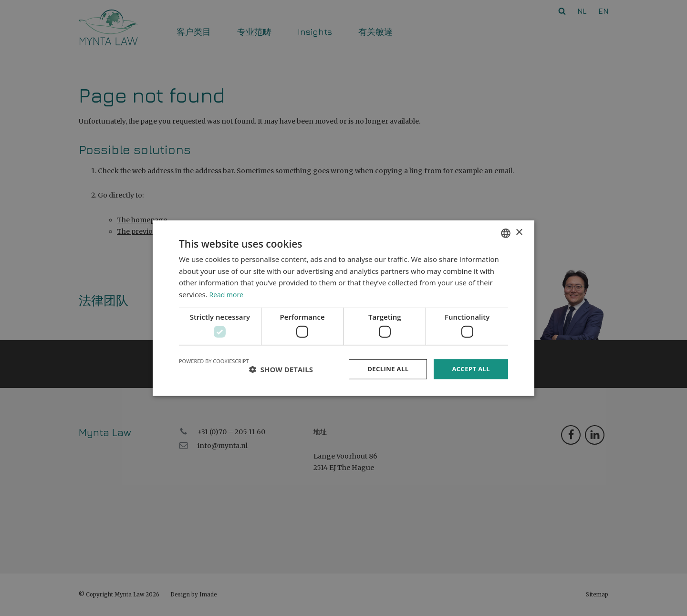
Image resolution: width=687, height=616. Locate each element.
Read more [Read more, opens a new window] (228, 293)
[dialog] (343, 308)
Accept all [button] (470, 369)
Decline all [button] (384, 369)
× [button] (519, 232)
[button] (281, 369)
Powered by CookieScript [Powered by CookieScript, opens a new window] (214, 360)
